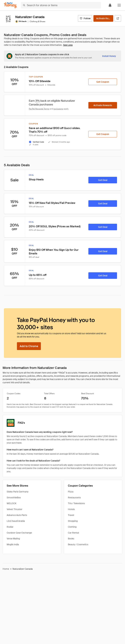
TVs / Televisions (76, 503)
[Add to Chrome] (29, 346)
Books (71, 539)
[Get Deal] (103, 180)
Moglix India (13, 544)
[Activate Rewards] (103, 18)
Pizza (71, 492)
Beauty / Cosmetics (78, 544)
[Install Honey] (109, 56)
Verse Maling (13, 539)
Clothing (72, 527)
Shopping (73, 521)
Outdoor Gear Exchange (19, 533)
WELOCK (11, 503)
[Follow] (85, 18)
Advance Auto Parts (17, 515)
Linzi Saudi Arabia (16, 521)
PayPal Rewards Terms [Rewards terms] (39, 109)
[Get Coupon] (103, 82)
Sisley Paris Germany (18, 492)
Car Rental (73, 533)
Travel (71, 515)
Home (6, 569)
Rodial (10, 527)
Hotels (71, 509)
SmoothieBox (14, 498)
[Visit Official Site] (118, 18)
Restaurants (74, 498)
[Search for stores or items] (61, 5)
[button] (119, 5)
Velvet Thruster (14, 509)
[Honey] (10, 5)
